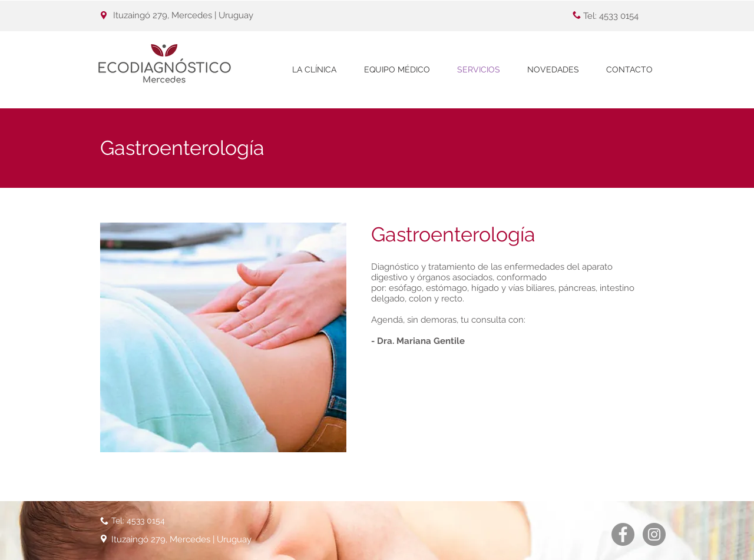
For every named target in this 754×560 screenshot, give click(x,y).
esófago (405, 288)
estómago (447, 288)
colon (420, 299)
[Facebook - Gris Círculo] (623, 534)
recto (452, 299)
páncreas (577, 288)
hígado (485, 288)
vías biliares (531, 288)
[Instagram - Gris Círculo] (654, 534)
